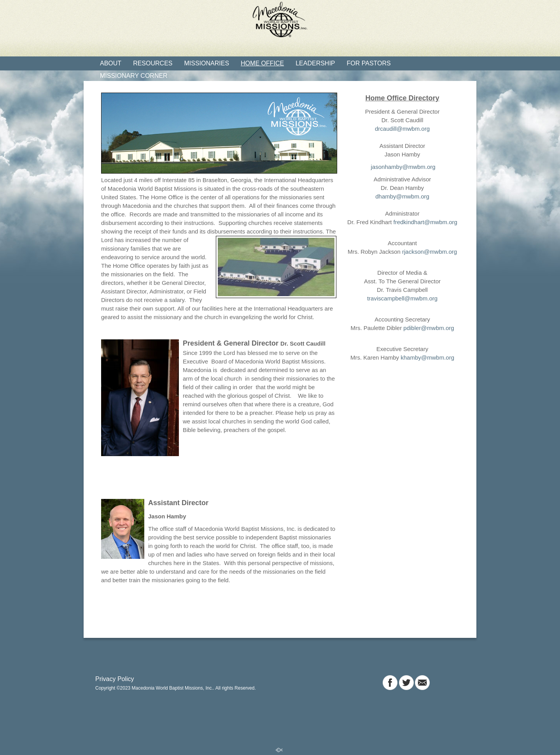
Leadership (315, 63)
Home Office (262, 63)
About (111, 63)
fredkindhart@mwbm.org (425, 222)
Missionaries (206, 63)
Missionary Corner (134, 76)
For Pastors (369, 63)
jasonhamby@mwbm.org (402, 167)
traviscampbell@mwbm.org (402, 298)
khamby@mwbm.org (427, 357)
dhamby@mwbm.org (402, 196)
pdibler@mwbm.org (429, 328)
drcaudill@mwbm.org (402, 129)
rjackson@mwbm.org (430, 252)
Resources (153, 63)
